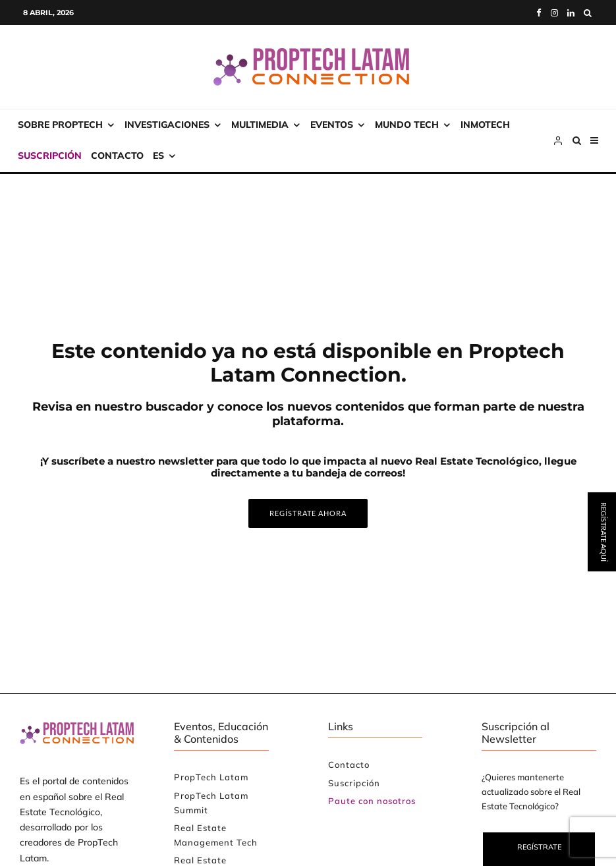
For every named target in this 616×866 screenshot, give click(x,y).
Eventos (332, 125)
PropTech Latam (211, 777)
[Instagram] (554, 13)
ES (158, 156)
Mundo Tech (407, 125)
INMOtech (485, 125)
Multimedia (260, 125)
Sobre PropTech (60, 125)
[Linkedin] (571, 13)
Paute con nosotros (372, 801)
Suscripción (50, 156)
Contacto (117, 156)
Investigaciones (167, 125)
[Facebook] (539, 13)
